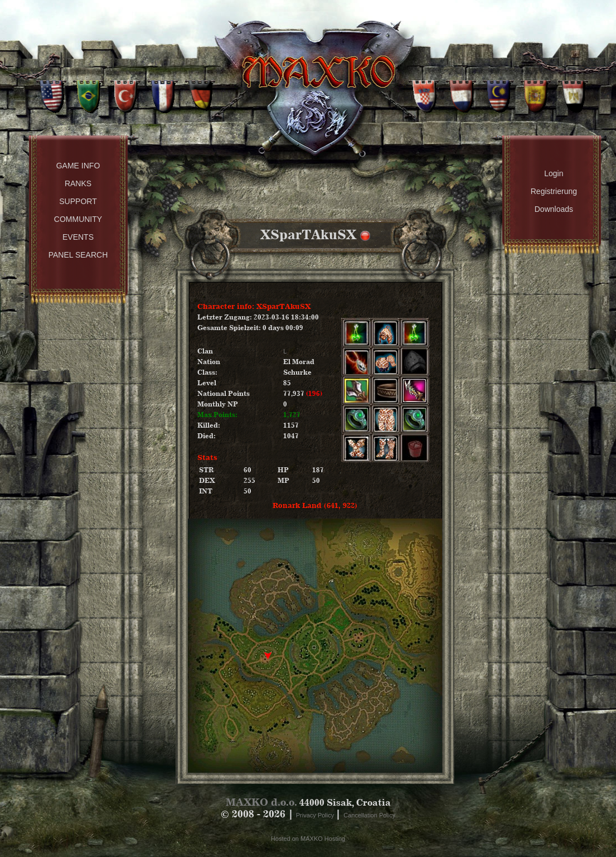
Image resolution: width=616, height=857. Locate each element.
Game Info (78, 166)
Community (78, 219)
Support (78, 201)
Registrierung (554, 191)
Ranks (78, 183)
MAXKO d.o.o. (261, 802)
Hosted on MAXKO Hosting (308, 839)
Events (78, 237)
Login (554, 173)
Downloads (554, 209)
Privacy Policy (316, 815)
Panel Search (78, 255)
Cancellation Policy (369, 815)
